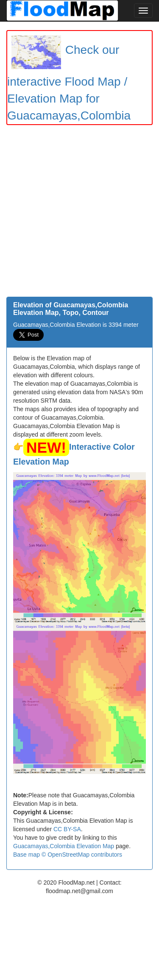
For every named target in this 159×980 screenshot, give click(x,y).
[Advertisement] (79, 213)
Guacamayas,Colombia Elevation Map (64, 846)
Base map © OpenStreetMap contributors (68, 855)
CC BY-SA (67, 829)
